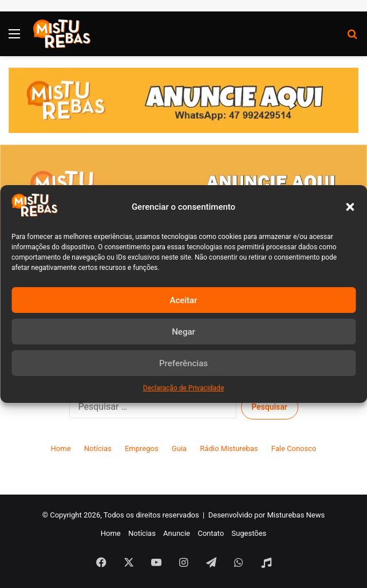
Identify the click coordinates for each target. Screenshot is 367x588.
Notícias (98, 448)
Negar (184, 332)
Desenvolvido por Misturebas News (267, 515)
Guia (179, 448)
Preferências (184, 363)
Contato (211, 533)
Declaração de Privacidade (184, 388)
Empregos (142, 448)
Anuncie (177, 533)
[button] (350, 207)
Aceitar (183, 300)
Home (61, 448)
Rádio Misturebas (229, 448)
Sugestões (249, 533)
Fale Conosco (294, 448)
